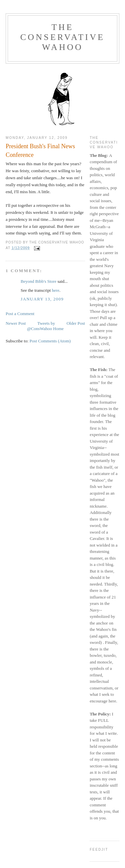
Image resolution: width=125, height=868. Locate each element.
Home (58, 329)
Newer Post (16, 323)
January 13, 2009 (42, 299)
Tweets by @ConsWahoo (41, 326)
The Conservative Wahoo (62, 37)
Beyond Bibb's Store (38, 281)
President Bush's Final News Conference (40, 150)
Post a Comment (20, 314)
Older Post (76, 323)
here (56, 290)
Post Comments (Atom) (50, 341)
